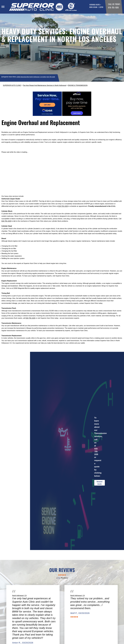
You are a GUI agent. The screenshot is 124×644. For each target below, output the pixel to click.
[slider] (62, 575)
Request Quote (100, 483)
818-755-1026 (113, 7)
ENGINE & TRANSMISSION (78, 85)
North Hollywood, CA (19, 596)
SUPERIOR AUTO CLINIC (12, 85)
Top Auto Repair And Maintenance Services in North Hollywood (44, 85)
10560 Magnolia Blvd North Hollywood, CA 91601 (31, 77)
